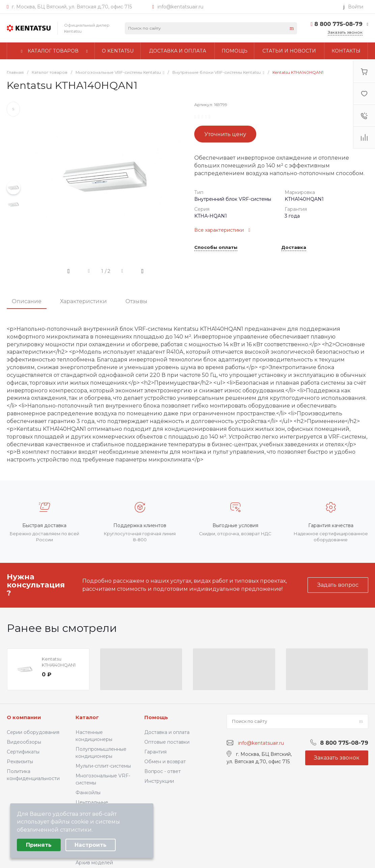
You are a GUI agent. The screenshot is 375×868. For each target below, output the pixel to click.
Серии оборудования (33, 732)
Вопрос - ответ (163, 771)
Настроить (91, 845)
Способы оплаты (216, 248)
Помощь (156, 717)
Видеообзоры (24, 742)
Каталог (87, 717)
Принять (39, 845)
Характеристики (83, 301)
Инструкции (159, 781)
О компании (24, 717)
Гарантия (155, 752)
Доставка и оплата (167, 732)
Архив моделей (94, 863)
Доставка (294, 248)
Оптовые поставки (167, 742)
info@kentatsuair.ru (180, 7)
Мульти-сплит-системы (103, 766)
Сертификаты (23, 752)
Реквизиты (20, 762)
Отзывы (136, 301)
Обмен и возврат (165, 762)
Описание (27, 301)
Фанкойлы (88, 793)
